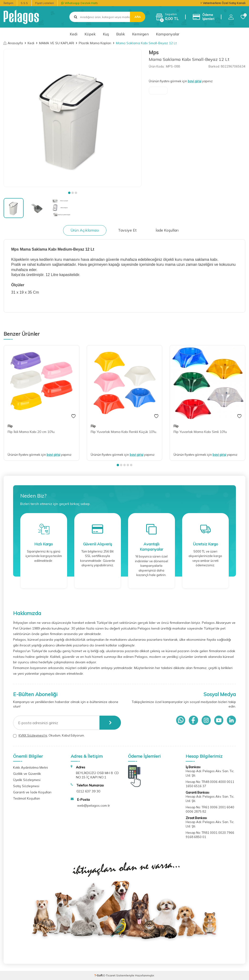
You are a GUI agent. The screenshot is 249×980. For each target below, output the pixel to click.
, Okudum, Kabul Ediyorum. (49, 735)
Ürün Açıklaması (85, 230)
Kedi (74, 34)
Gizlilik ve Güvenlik (27, 774)
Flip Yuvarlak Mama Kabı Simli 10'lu (200, 432)
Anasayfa (13, 43)
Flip (10, 426)
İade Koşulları (167, 230)
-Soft (99, 975)
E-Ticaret (109, 975)
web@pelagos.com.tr (94, 805)
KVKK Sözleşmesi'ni (33, 735)
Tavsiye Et (127, 230)
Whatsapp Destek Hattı (80, 3)
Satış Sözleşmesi (26, 786)
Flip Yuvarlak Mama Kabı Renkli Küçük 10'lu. (124, 432)
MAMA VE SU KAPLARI (57, 43)
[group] (73, 118)
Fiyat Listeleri (45, 3)
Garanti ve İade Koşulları (32, 792)
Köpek (90, 34)
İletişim (8, 3)
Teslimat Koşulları (27, 798)
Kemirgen (140, 34)
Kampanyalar (168, 34)
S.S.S (24, 3)
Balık (121, 34)
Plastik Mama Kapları (95, 43)
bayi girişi (195, 81)
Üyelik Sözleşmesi (27, 780)
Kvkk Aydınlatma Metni (30, 767)
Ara (138, 17)
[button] (69, 193)
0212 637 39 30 (88, 791)
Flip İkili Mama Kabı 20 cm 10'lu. (31, 432)
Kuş (106, 34)
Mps (154, 52)
